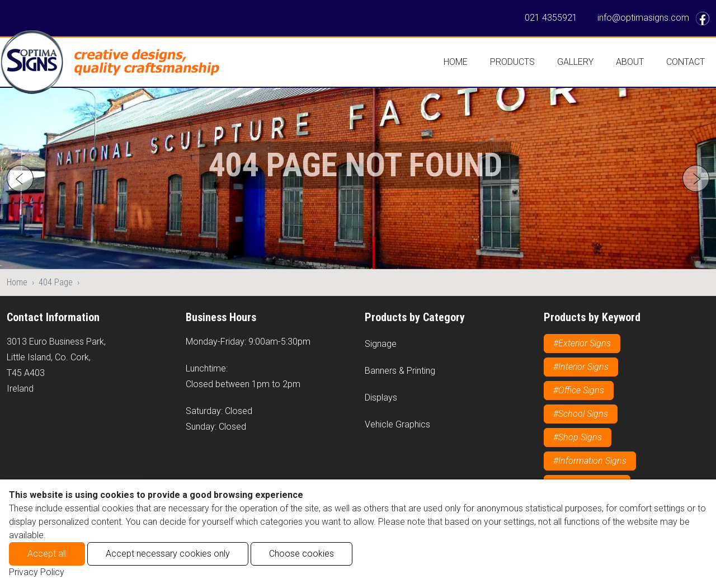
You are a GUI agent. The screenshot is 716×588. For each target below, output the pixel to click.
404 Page (56, 282)
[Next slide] (696, 178)
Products (512, 62)
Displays (381, 398)
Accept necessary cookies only (168, 554)
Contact (686, 62)
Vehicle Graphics (397, 424)
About (630, 62)
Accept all (47, 554)
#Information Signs (590, 461)
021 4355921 (551, 18)
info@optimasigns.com (643, 18)
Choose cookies (302, 554)
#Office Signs (579, 390)
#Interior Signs (581, 367)
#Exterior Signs (582, 343)
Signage (381, 344)
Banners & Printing (400, 371)
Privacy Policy (37, 572)
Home (456, 62)
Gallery (575, 62)
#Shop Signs (578, 437)
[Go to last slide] (20, 178)
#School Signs (581, 414)
